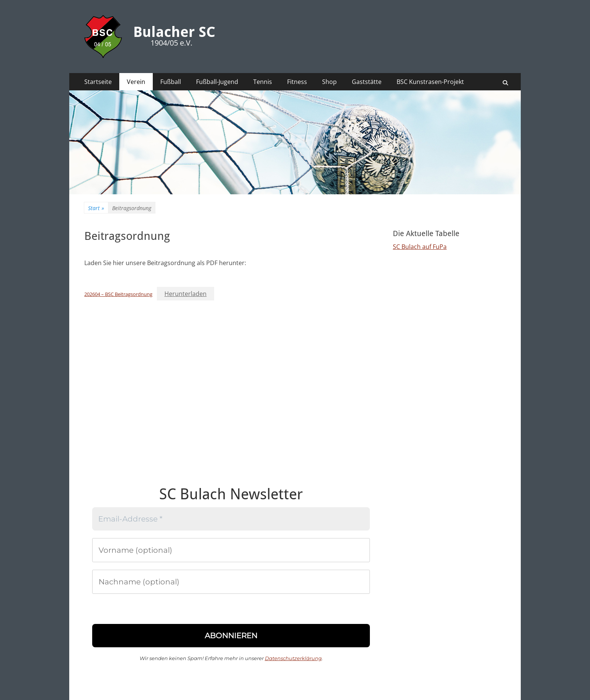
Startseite (98, 82)
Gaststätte (367, 82)
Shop (329, 82)
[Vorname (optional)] (231, 550)
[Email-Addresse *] (231, 519)
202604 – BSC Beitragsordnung (118, 294)
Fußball (171, 82)
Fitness (297, 82)
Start (96, 208)
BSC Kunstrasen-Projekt (430, 82)
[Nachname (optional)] (231, 582)
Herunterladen (186, 294)
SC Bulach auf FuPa (420, 247)
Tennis (263, 82)
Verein (136, 82)
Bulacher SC (174, 32)
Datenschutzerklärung (293, 658)
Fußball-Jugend (217, 82)
